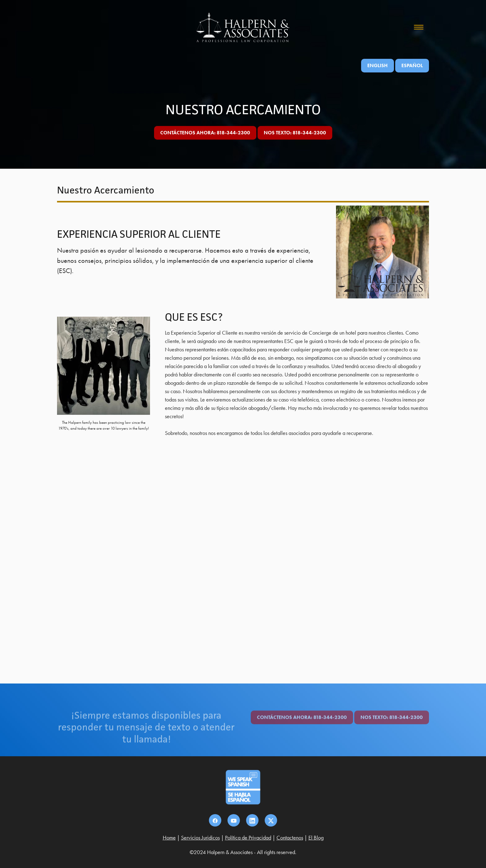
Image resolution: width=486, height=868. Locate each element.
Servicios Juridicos (200, 838)
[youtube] (234, 820)
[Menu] (419, 27)
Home (169, 838)
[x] (271, 820)
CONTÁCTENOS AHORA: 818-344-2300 (205, 133)
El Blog (316, 838)
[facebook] (215, 820)
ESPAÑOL (412, 65)
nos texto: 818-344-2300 (295, 133)
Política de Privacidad (248, 838)
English (378, 65)
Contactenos (290, 838)
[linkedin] (252, 820)
